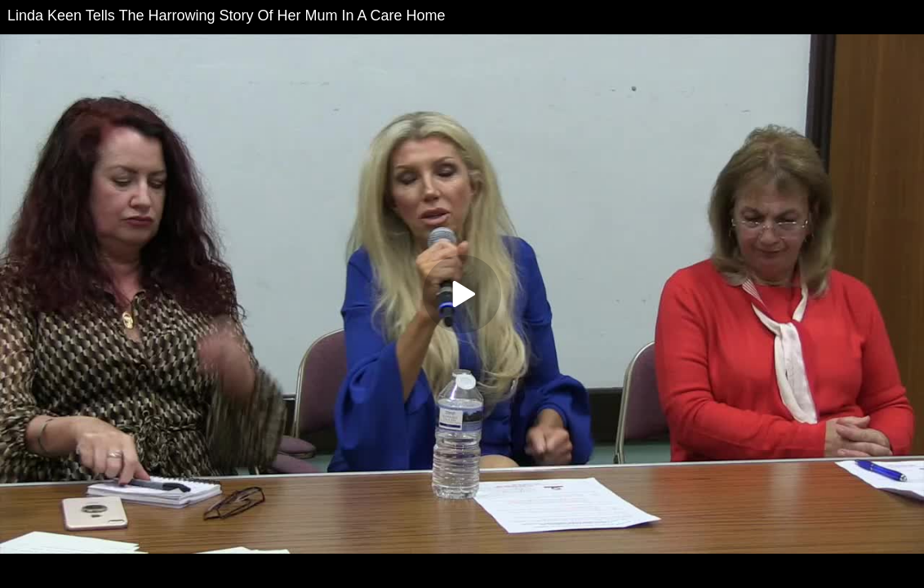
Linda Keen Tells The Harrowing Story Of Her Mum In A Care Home (227, 16)
